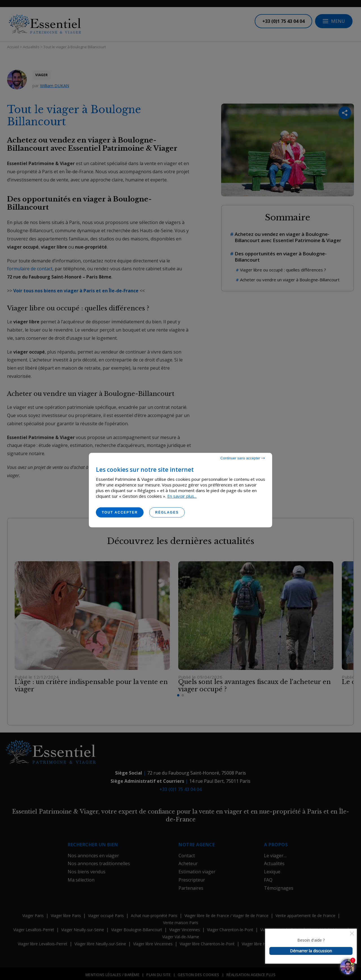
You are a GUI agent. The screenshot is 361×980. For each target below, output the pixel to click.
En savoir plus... (182, 496)
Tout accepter (120, 512)
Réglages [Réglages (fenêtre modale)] (167, 512)
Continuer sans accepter (243, 458)
